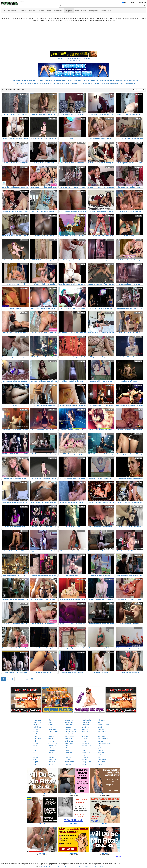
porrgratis (52, 750)
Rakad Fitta (79, 83)
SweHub (36, 725)
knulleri (35, 736)
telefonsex (102, 720)
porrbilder (68, 753)
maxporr (101, 753)
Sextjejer (110, 80)
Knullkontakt (59, 83)
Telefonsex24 (62, 80)
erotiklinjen (69, 741)
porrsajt (68, 750)
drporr (67, 746)
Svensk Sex (87, 83)
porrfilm (35, 729)
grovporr (36, 748)
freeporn (85, 757)
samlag (101, 741)
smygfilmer (69, 720)
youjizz (35, 762)
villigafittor (52, 729)
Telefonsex (36, 80)
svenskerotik (53, 743)
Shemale (141, 3)
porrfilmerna (102, 759)
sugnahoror (37, 722)
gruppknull (69, 739)
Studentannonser (44, 83)
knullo (51, 753)
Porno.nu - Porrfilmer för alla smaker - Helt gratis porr (73, 58)
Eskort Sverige (91, 80)
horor (50, 722)
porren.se (44, 867)
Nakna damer (114, 83)
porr (50, 734)
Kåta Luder (19, 83)
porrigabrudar (86, 762)
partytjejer (36, 734)
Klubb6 (122, 80)
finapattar (101, 762)
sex (99, 746)
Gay (133, 3)
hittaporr (68, 727)
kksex (51, 764)
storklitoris (52, 746)
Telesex (42, 80)
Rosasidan (116, 80)
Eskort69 (26, 83)
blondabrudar (86, 720)
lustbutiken (102, 755)
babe (35, 755)
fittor (50, 720)
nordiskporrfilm (70, 729)
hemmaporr (86, 753)
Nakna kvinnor (34, 83)
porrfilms (101, 729)
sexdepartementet (104, 725)
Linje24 (14, 80)
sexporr (84, 734)
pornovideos (69, 762)
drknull (51, 725)
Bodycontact (135, 80)
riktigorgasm (53, 748)
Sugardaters (106, 83)
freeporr (84, 755)
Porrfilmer (94, 83)
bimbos (68, 759)
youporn (36, 759)
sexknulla (85, 736)
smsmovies (86, 732)
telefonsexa (86, 725)
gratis (100, 748)
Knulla (99, 83)
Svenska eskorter (101, 80)
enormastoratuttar (104, 743)
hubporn (85, 750)
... (21, 679)
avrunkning (102, 732)
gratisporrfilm (70, 743)
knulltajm (52, 762)
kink (83, 748)
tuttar (100, 722)
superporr (85, 729)
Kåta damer (132, 83)
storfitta (51, 736)
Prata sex (48, 80)
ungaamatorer (54, 732)
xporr (35, 764)
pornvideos (52, 759)
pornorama (85, 743)
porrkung (36, 743)
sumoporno (102, 736)
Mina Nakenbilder (80, 80)
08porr (67, 748)
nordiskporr (37, 720)
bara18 (100, 764)
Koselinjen (54, 80)
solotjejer (52, 739)
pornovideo (69, 764)
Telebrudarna (28, 80)
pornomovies (86, 746)
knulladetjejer (70, 736)
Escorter (52, 83)
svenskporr (102, 734)
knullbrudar (37, 739)
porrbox (84, 759)
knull (34, 741)
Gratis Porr (71, 83)
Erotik (66, 83)
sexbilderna (37, 727)
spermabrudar (103, 739)
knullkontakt (69, 734)
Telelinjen (20, 80)
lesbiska (51, 757)
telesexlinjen (69, 722)
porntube (68, 757)
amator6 (85, 741)
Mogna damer (123, 83)
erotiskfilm (85, 739)
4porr (50, 727)
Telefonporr (70, 80)
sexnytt (51, 741)
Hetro (126, 3)
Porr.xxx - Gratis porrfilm (74, 60)
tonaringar (85, 727)
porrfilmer (68, 725)
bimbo (51, 755)
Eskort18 (128, 80)
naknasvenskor (70, 732)
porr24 (100, 727)
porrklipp (36, 746)
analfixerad (86, 722)
